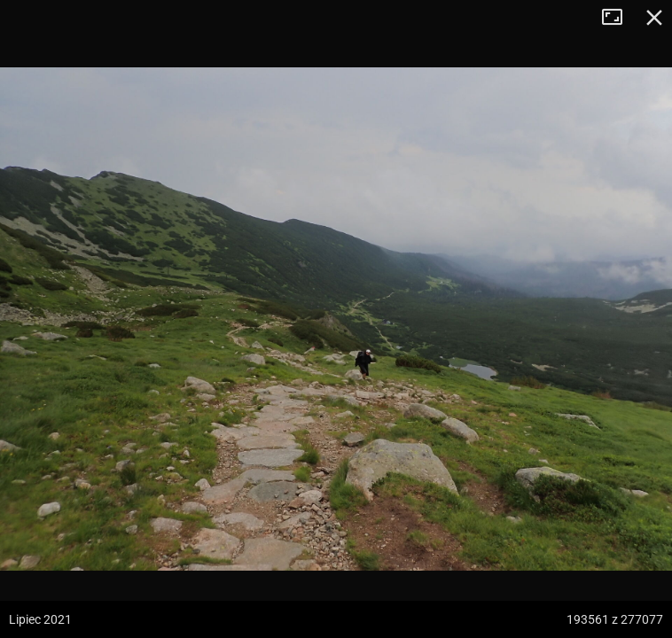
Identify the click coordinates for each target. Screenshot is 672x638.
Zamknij (654, 18)
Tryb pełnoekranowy (619, 18)
